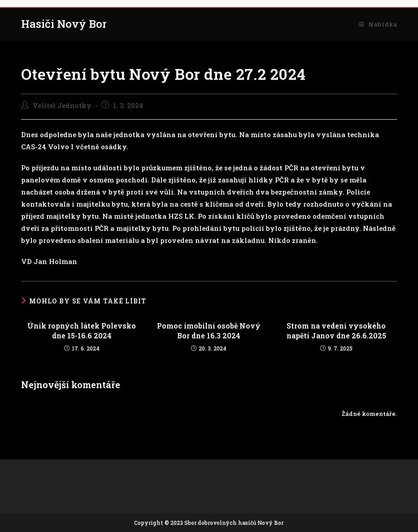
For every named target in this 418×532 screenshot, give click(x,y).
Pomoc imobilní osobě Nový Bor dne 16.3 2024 (209, 331)
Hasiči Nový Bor (64, 24)
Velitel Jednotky (62, 106)
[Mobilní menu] (378, 24)
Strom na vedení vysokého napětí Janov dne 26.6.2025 (336, 331)
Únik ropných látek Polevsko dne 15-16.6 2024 (82, 331)
